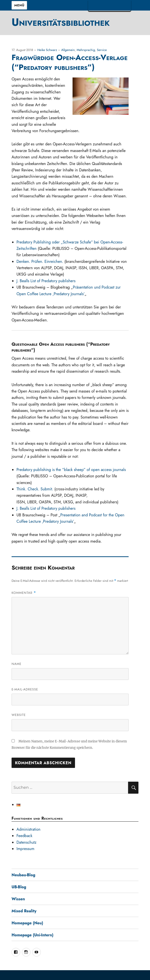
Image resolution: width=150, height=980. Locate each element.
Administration (29, 829)
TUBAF (110, 6)
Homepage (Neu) (27, 923)
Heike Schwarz (48, 50)
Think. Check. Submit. (35, 489)
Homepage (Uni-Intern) (32, 935)
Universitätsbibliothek (61, 22)
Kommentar (24, 593)
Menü (19, 5)
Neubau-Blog (23, 875)
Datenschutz (26, 842)
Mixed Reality (24, 911)
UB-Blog (19, 887)
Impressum (25, 849)
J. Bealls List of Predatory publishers (46, 281)
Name (16, 664)
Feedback (24, 836)
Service (102, 50)
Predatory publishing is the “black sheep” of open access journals (71, 470)
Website (19, 715)
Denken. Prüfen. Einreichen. (40, 261)
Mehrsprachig (86, 50)
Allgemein (68, 50)
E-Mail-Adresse (25, 689)
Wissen (18, 899)
